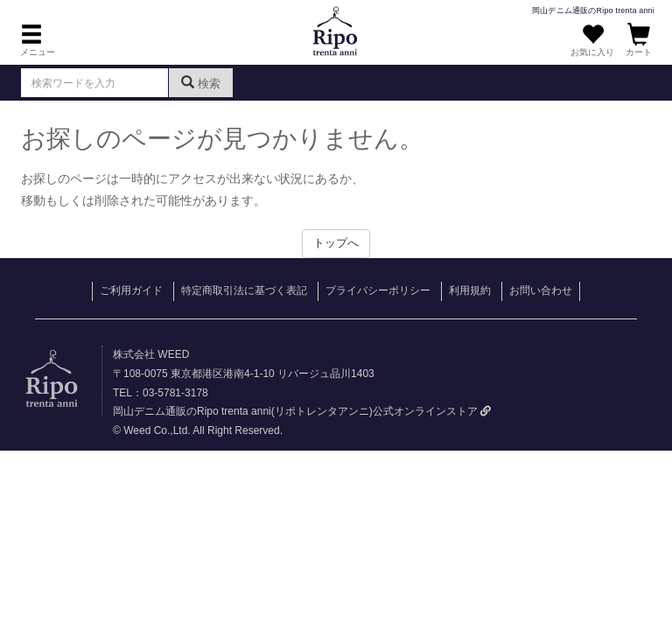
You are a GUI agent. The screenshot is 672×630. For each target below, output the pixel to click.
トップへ (336, 243)
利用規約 (470, 290)
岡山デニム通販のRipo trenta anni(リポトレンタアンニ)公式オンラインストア (302, 411)
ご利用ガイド (131, 290)
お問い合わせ (541, 290)
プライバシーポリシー (378, 290)
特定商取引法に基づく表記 (244, 290)
